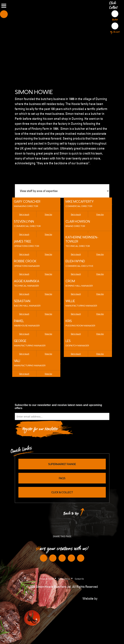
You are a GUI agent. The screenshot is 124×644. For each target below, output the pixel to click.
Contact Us (79, 579)
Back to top (71, 514)
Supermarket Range (62, 464)
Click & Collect (62, 492)
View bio (48, 214)
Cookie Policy (64, 579)
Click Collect (114, 6)
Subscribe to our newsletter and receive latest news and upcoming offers (58, 407)
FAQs (62, 478)
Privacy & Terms (46, 579)
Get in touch (24, 214)
